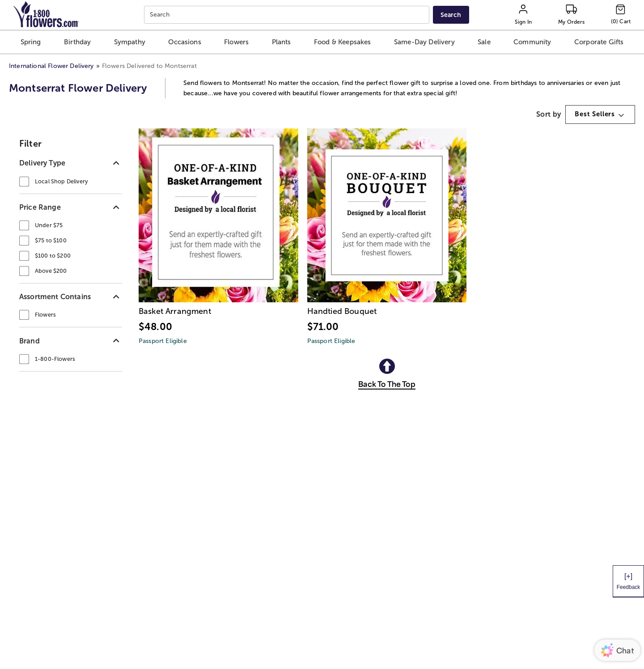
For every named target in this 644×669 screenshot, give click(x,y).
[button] (31, 42)
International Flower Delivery (51, 66)
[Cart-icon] (621, 15)
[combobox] (288, 15)
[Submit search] (451, 15)
